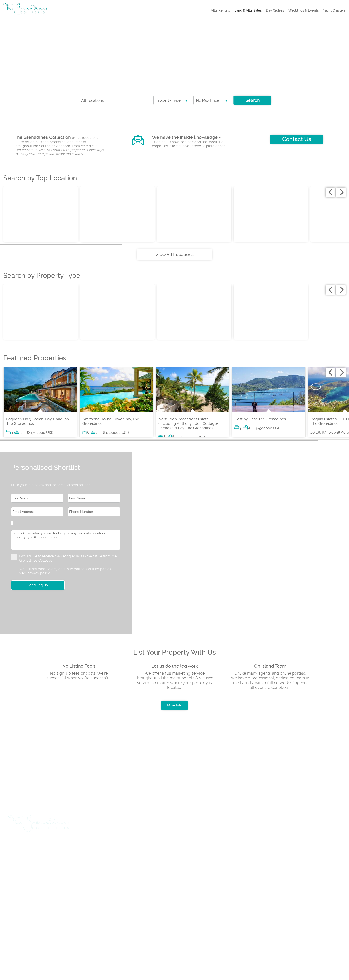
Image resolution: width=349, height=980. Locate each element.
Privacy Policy (93, 919)
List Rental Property (97, 847)
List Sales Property (144, 847)
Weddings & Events (303, 10)
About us (21, 919)
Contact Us (297, 139)
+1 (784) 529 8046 (28, 903)
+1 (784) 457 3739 (28, 888)
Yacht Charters (334, 10)
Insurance (183, 847)
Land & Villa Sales (248, 10)
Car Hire (60, 847)
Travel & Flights (27, 847)
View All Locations (174, 255)
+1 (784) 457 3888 (67, 888)
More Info (175, 705)
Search (253, 100)
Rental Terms (54, 919)
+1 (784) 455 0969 (68, 903)
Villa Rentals (220, 10)
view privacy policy (34, 573)
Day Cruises (275, 10)
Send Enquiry (38, 585)
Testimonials (130, 919)
